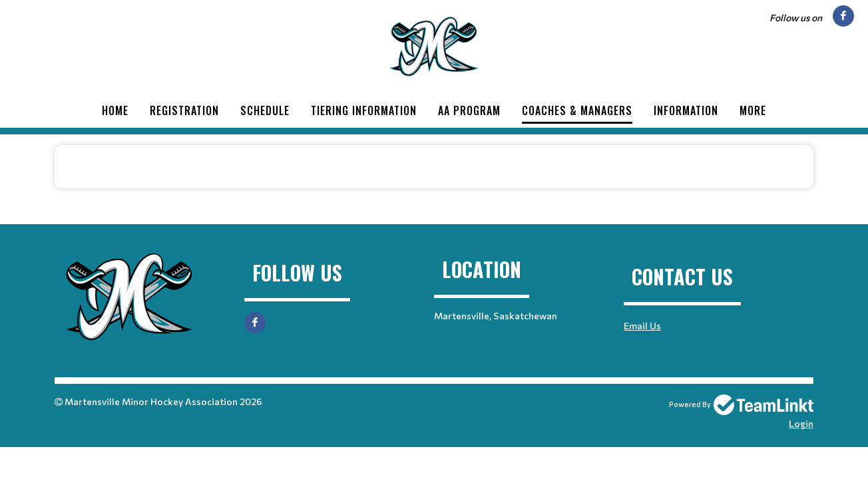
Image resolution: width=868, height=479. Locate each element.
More (753, 110)
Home (115, 110)
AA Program (469, 110)
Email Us (642, 326)
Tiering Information (364, 110)
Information (686, 110)
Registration (184, 110)
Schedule (265, 110)
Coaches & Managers (577, 110)
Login (801, 423)
